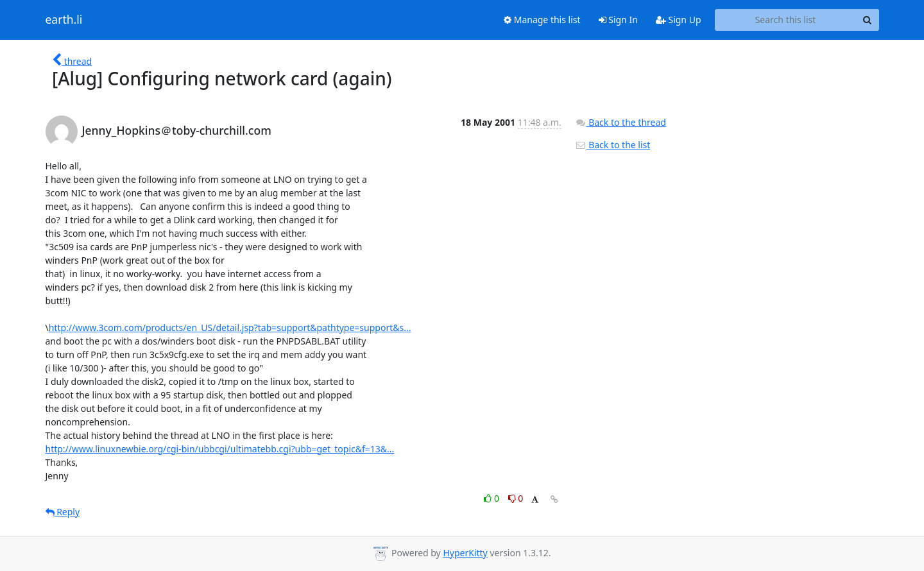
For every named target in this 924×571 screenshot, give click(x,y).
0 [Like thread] (492, 498)
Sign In (618, 20)
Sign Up (679, 20)
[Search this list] (786, 20)
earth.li (64, 20)
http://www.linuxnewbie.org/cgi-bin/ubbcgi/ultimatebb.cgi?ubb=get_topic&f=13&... (220, 449)
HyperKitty (465, 553)
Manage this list (542, 20)
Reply (63, 512)
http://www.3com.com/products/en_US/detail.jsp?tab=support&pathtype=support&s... (230, 328)
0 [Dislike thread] (516, 498)
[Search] (868, 20)
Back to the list (613, 145)
